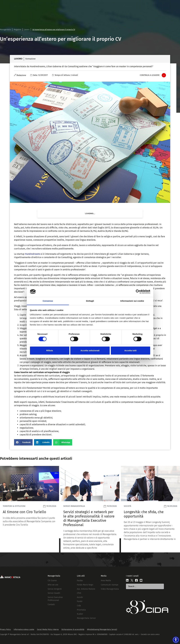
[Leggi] (30, 509)
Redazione (21, 75)
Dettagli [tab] (90, 301)
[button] (23, 442)
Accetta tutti (130, 350)
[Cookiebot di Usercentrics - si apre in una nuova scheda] (138, 292)
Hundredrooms (33, 254)
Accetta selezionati (90, 350)
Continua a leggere (150, 75)
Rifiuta (50, 350)
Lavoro (27, 30)
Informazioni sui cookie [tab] (132, 301)
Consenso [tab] (48, 301)
